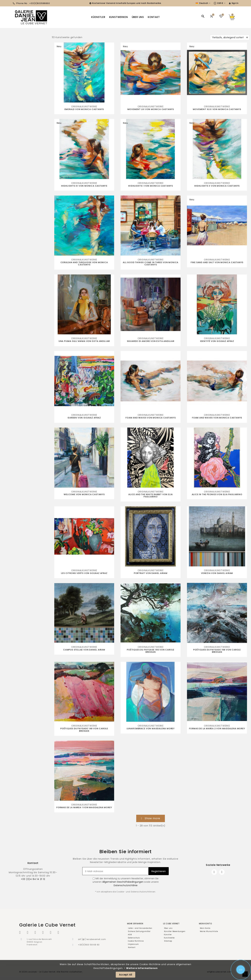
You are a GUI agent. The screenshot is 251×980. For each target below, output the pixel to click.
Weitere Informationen (142, 968)
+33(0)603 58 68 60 (89, 945)
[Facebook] (214, 872)
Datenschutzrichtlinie (126, 885)
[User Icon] (234, 3)
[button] (151, 818)
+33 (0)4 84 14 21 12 (33, 879)
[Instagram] (222, 872)
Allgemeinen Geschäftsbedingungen (123, 882)
